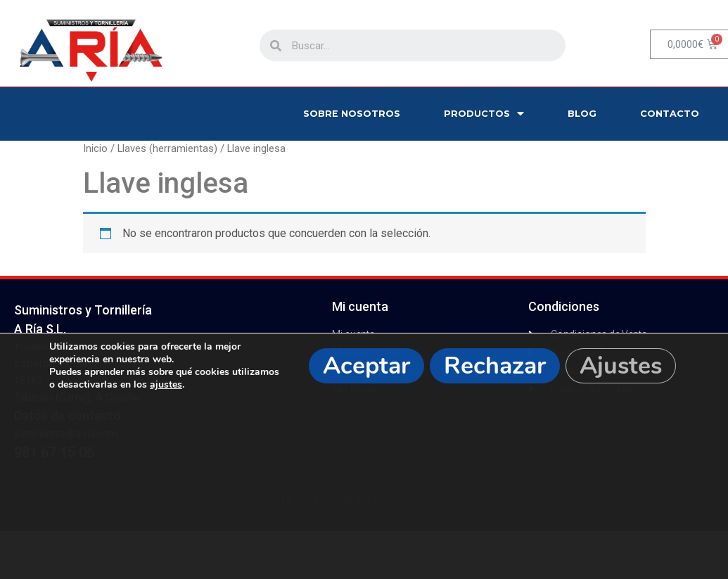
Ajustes (621, 366)
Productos (484, 114)
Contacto (670, 114)
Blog (582, 114)
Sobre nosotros (352, 114)
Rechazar (495, 366)
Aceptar (366, 366)
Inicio (95, 148)
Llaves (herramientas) (167, 148)
